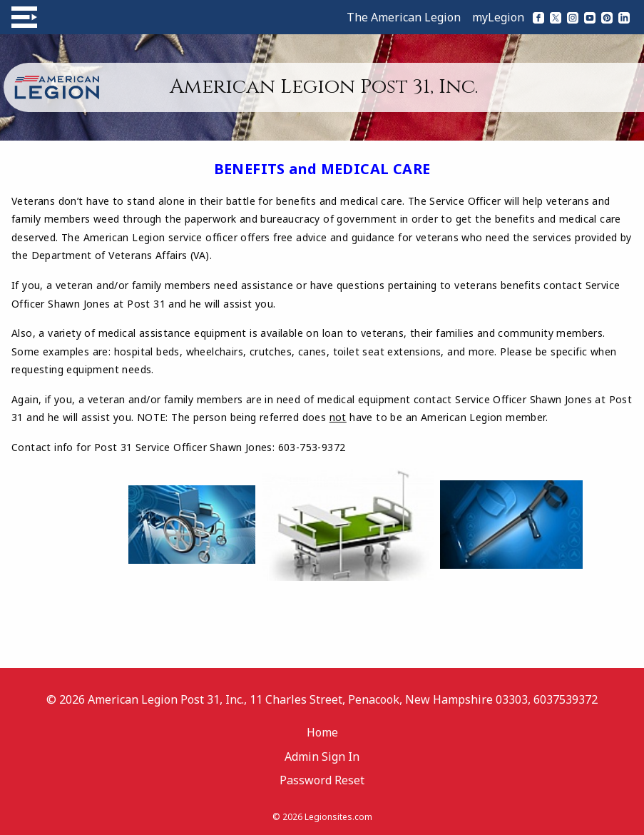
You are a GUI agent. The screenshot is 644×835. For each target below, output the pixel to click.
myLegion (498, 17)
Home (322, 732)
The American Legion (404, 17)
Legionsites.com (338, 817)
